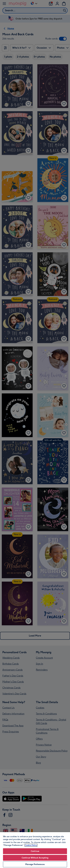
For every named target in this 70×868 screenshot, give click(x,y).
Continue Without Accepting (35, 858)
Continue (35, 851)
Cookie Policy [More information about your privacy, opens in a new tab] (31, 845)
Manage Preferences (35, 864)
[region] (35, 850)
